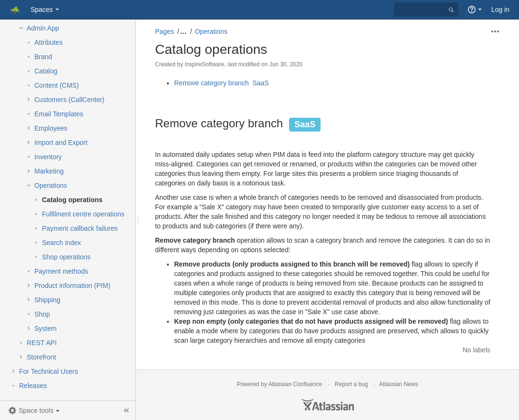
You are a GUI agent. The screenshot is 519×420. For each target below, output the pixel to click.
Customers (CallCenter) (69, 100)
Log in (500, 10)
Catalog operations (72, 200)
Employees (51, 128)
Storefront (41, 357)
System (46, 328)
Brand (43, 57)
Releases (33, 386)
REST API (42, 343)
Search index (62, 243)
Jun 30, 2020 (285, 64)
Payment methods (61, 271)
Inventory (48, 157)
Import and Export (61, 143)
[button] (34, 410)
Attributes (48, 42)
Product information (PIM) (73, 286)
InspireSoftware (204, 64)
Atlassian (328, 405)
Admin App (43, 28)
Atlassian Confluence (295, 384)
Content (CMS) (57, 85)
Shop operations (66, 257)
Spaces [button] (42, 10)
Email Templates (59, 114)
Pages (165, 31)
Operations (51, 185)
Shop (42, 314)
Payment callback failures (80, 228)
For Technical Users (48, 371)
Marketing (49, 171)
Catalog (46, 71)
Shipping (47, 300)
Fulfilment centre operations (83, 214)
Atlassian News (399, 384)
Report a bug (351, 384)
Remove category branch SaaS (222, 83)
